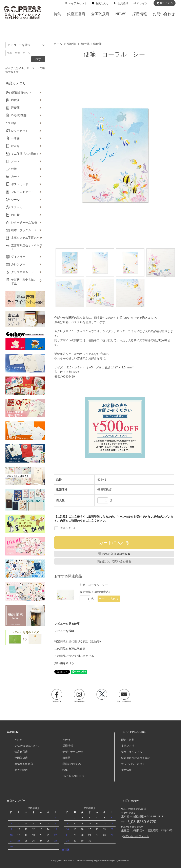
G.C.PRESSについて (27, 746)
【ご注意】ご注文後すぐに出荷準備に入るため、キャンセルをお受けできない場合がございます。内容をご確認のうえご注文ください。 (114, 519)
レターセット (20, 131)
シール (15, 200)
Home (18, 740)
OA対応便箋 (19, 115)
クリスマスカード (22, 272)
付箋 (14, 169)
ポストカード (20, 184)
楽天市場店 (21, 770)
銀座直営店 (21, 752)
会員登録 (123, 3)
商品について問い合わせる (114, 561)
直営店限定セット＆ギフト (27, 247)
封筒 (14, 123)
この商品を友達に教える (70, 649)
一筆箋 (15, 138)
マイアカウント (78, 3)
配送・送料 (128, 740)
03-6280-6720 (144, 822)
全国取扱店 (21, 758)
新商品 (66, 758)
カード (15, 177)
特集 (65, 770)
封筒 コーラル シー (94, 585)
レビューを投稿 (64, 631)
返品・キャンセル (132, 752)
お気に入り (102, 3)
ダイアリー (18, 257)
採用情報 (68, 746)
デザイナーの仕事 (73, 752)
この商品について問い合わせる (74, 656)
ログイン (142, 3)
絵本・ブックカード (24, 230)
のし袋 (15, 215)
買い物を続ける (64, 663)
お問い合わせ (164, 14)
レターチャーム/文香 (24, 222)
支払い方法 (128, 746)
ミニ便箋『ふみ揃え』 (25, 154)
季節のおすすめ (72, 764)
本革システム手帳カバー (27, 238)
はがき (15, 146)
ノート (15, 161)
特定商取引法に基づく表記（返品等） (78, 641)
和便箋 (15, 100)
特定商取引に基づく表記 (136, 758)
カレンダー (18, 264)
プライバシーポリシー (134, 764)
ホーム (58, 44)
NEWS (66, 740)
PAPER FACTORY (73, 776)
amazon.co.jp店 (24, 764)
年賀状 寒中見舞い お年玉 (27, 282)
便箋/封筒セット (21, 93)
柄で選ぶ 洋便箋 (91, 44)
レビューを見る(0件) (67, 624)
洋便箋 (72, 44)
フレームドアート (22, 192)
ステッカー (18, 207)
